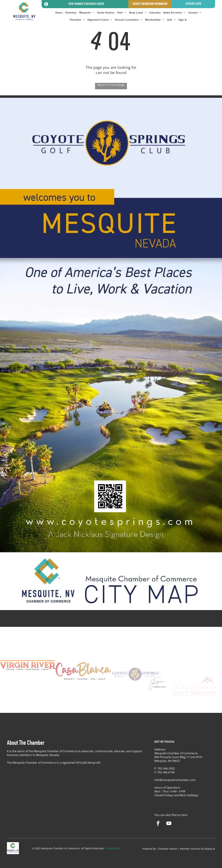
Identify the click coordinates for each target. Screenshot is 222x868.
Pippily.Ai (210, 849)
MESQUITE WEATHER (111, 620)
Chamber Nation (168, 849)
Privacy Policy (113, 848)
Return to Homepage (111, 85)
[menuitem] (59, 13)
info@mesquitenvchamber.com (175, 780)
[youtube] (169, 824)
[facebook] (158, 824)
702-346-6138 (166, 772)
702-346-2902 (166, 768)
